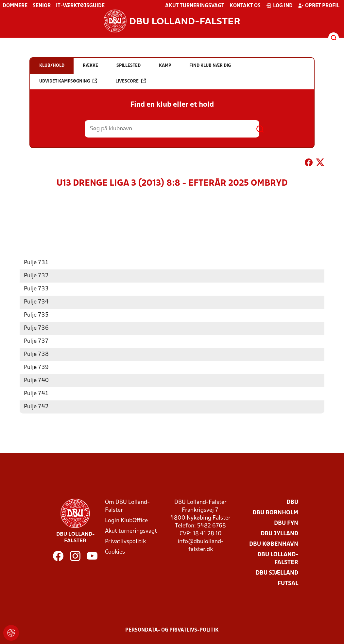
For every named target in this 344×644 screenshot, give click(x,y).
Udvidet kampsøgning (68, 81)
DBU (292, 502)
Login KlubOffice (126, 520)
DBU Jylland (279, 534)
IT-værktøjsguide (80, 6)
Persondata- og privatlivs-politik (172, 630)
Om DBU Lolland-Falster (127, 506)
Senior (42, 6)
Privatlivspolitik (125, 541)
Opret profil (319, 6)
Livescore (131, 81)
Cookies (115, 552)
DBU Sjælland (277, 573)
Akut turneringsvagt (195, 6)
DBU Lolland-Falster (278, 558)
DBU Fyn (286, 523)
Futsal (288, 583)
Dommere (15, 6)
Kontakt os (245, 6)
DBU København (274, 544)
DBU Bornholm (275, 513)
